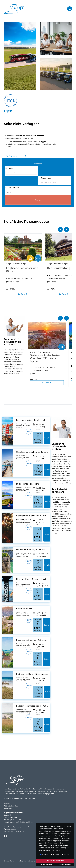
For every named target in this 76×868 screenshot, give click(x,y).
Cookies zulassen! (46, 864)
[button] (60, 229)
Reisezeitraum (45, 178)
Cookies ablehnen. (65, 864)
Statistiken (56, 854)
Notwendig (45, 854)
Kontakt (7, 804)
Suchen (38, 200)
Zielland (9, 168)
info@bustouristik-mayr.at (19, 827)
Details (47, 438)
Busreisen (38, 164)
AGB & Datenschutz (11, 806)
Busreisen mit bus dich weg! (31, 861)
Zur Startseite (16, 156)
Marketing (66, 854)
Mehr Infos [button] (56, 850)
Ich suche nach (12, 188)
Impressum (8, 808)
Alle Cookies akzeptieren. (55, 861)
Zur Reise (23, 294)
